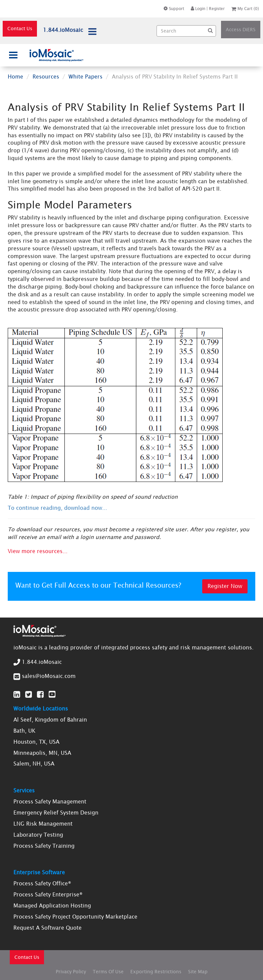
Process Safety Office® (42, 883)
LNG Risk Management (43, 824)
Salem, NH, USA (34, 764)
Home (15, 77)
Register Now (225, 586)
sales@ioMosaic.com (49, 676)
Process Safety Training (44, 846)
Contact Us (20, 29)
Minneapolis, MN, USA (42, 753)
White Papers (85, 77)
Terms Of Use (108, 972)
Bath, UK (24, 731)
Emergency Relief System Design (56, 813)
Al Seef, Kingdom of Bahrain (50, 720)
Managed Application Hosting (52, 905)
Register (217, 9)
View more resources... (38, 551)
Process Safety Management (50, 801)
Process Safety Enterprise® (48, 894)
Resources (46, 77)
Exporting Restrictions (156, 972)
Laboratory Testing (38, 835)
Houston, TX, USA (36, 742)
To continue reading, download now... (57, 508)
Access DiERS (241, 30)
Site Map (198, 972)
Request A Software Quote (48, 928)
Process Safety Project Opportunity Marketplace (75, 917)
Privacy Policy (71, 972)
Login (198, 9)
